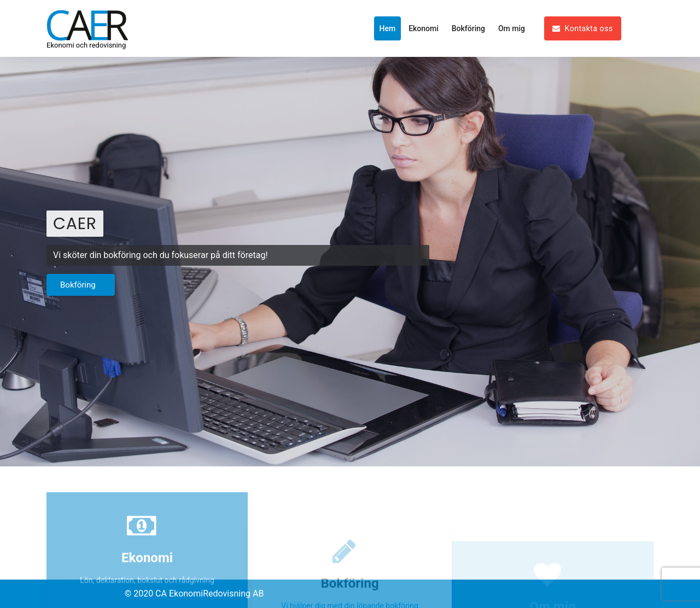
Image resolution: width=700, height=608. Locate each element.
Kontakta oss (583, 28)
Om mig (512, 28)
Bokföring (468, 28)
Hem (388, 28)
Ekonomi (424, 28)
